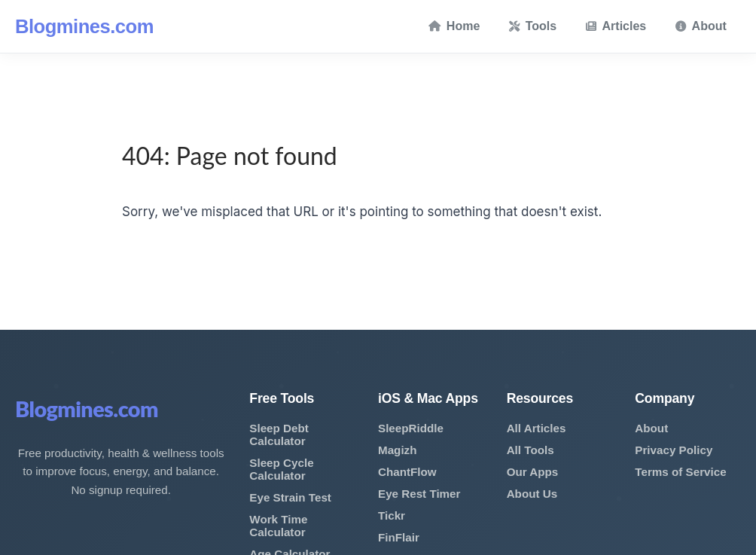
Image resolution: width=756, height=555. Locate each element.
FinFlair (399, 537)
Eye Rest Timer (419, 494)
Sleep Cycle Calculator (281, 469)
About (701, 26)
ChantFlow (407, 472)
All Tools (530, 450)
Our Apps (533, 472)
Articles (616, 26)
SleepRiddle (411, 428)
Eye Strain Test (290, 497)
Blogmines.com (84, 26)
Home (454, 26)
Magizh (397, 450)
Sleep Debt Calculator (279, 435)
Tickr (392, 515)
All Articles (537, 428)
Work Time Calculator (278, 526)
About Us (532, 494)
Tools (533, 26)
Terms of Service (680, 472)
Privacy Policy (674, 450)
